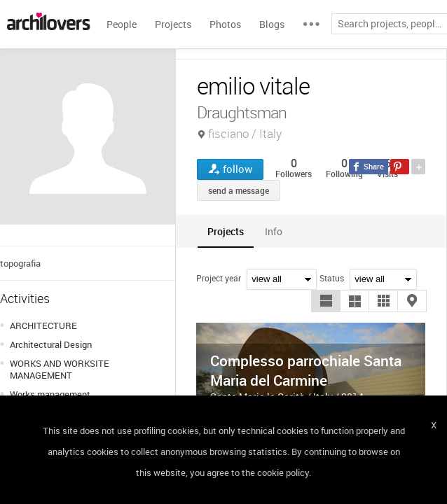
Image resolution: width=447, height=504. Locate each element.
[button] (326, 301)
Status (332, 278)
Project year (219, 278)
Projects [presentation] (226, 231)
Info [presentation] (274, 231)
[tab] (226, 231)
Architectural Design (51, 344)
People (122, 24)
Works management (50, 394)
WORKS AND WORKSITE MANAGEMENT (60, 369)
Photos (225, 24)
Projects (173, 24)
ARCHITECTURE (43, 325)
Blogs (272, 24)
